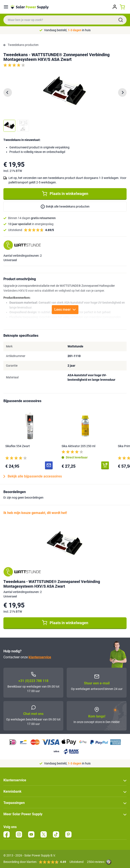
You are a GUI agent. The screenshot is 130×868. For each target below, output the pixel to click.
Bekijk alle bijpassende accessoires (33, 476)
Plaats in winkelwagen (65, 194)
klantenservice (40, 657)
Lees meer (65, 310)
